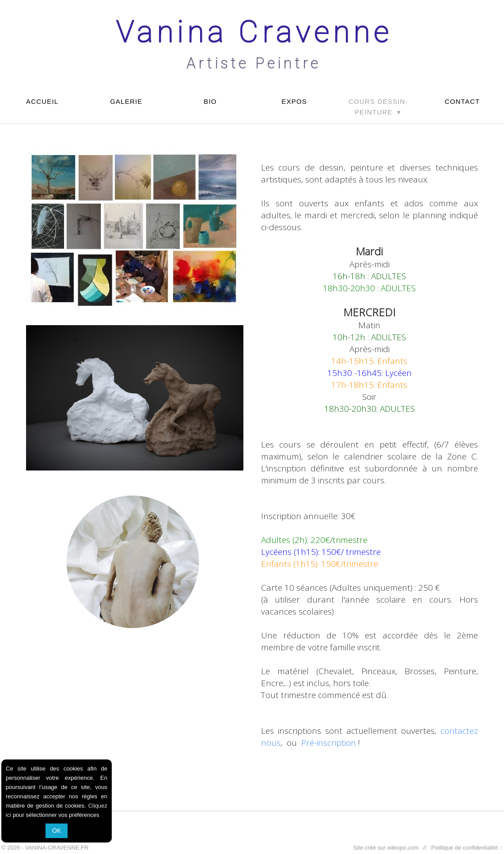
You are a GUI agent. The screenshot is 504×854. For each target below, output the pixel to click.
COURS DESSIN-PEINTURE (378, 107)
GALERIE (126, 101)
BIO (210, 101)
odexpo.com (404, 848)
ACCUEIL (42, 101)
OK (57, 831)
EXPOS (294, 101)
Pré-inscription (329, 743)
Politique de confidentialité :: (465, 848)
